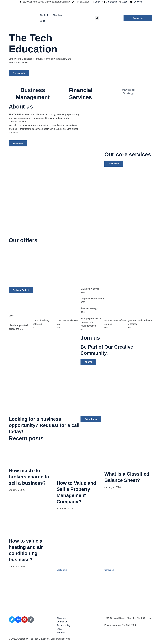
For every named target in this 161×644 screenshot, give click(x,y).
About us (57, 15)
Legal (43, 21)
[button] (97, 18)
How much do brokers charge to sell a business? (29, 477)
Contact (44, 15)
